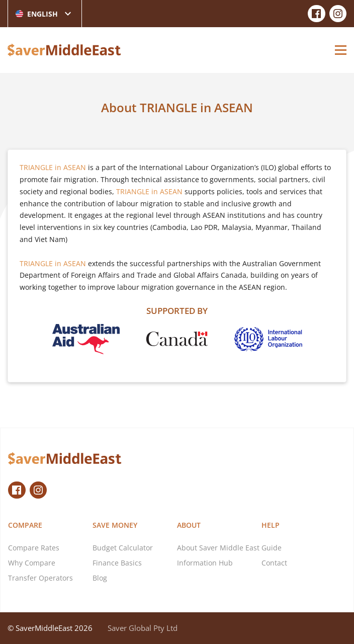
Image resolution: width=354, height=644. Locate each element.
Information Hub (205, 563)
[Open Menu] (341, 50)
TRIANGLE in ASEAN (53, 167)
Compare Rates (34, 548)
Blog (100, 578)
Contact (274, 563)
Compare (25, 525)
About (189, 525)
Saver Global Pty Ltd (143, 628)
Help (271, 525)
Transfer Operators (40, 578)
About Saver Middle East (218, 548)
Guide (272, 548)
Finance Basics (117, 563)
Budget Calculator (123, 548)
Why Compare (32, 563)
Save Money (115, 525)
